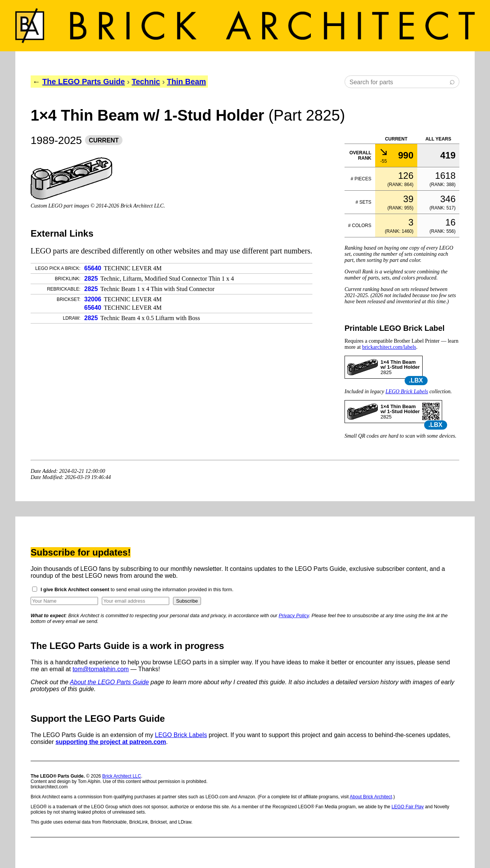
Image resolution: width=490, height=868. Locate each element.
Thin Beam (186, 82)
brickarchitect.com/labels (389, 347)
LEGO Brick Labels (407, 391)
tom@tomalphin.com (100, 669)
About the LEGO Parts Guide (109, 682)
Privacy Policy (294, 615)
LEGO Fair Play (408, 807)
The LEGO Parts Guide (84, 82)
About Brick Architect (371, 797)
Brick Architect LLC (122, 776)
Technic (146, 82)
